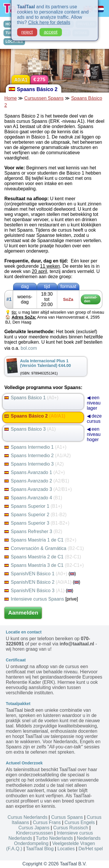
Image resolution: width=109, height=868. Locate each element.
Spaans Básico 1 (31, 398)
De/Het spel (91, 849)
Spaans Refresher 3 (33, 531)
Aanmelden (23, 613)
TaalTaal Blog (40, 849)
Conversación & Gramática (44, 548)
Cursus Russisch (71, 828)
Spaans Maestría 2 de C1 (43, 557)
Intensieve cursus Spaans (34, 599)
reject (27, 28)
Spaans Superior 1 (33, 506)
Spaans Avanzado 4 (33, 498)
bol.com (29, 348)
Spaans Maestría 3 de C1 (44, 565)
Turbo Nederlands (54, 838)
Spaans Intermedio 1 (35, 447)
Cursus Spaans (67, 817)
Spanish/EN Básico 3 (34, 591)
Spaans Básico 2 (35, 416)
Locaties (66, 849)
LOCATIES (14, 42)
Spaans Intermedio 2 (37, 456)
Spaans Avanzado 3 (38, 489)
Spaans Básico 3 (30, 429)
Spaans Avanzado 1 (35, 472)
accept (51, 28)
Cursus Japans (34, 828)
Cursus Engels (80, 822)
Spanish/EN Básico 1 (36, 574)
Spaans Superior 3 (37, 523)
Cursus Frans (47, 822)
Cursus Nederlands (27, 817)
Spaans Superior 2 (35, 515)
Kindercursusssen (34, 833)
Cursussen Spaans (44, 98)
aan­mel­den (91, 299)
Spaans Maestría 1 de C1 (40, 540)
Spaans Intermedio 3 (34, 464)
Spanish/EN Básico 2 (38, 582)
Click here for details (49, 18)
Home (11, 98)
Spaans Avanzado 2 (37, 481)
